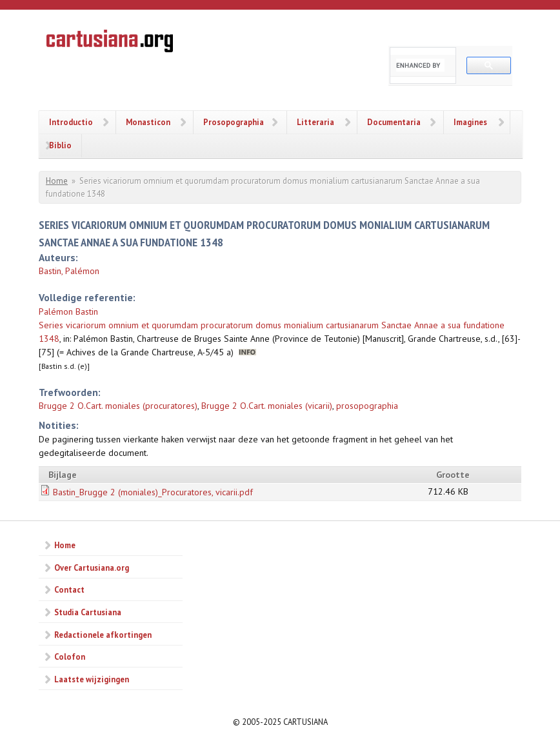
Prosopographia (234, 122)
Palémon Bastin (68, 311)
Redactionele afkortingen (103, 635)
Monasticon (148, 122)
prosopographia (367, 406)
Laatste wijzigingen (92, 679)
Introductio (71, 122)
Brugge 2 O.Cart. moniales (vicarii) (267, 406)
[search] (420, 65)
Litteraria (315, 122)
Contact (69, 589)
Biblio (60, 145)
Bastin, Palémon (69, 271)
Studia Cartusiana (88, 612)
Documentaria (394, 122)
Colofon (70, 657)
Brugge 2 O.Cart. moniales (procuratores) (118, 406)
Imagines (470, 122)
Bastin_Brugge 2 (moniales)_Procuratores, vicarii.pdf (153, 492)
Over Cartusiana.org (92, 568)
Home (57, 181)
